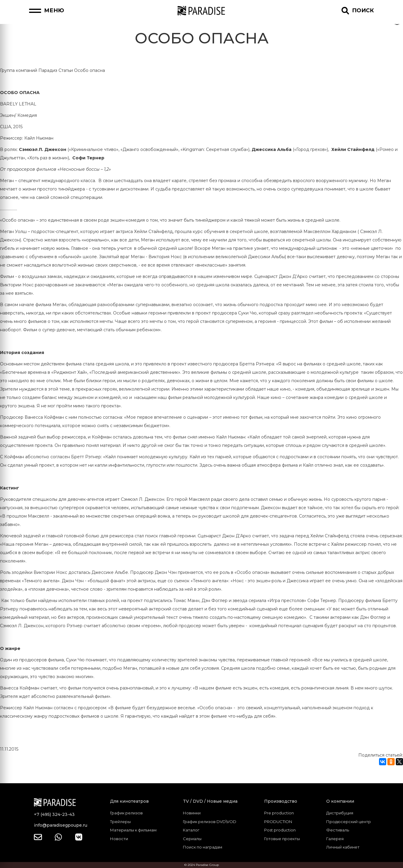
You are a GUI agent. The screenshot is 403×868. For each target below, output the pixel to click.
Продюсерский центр (349, 822)
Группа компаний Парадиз (29, 70)
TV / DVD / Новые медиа (210, 801)
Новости (119, 839)
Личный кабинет (343, 847)
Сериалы (192, 839)
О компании (340, 801)
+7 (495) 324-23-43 (54, 814)
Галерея (335, 839)
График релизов (126, 813)
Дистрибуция (340, 813)
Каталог (191, 830)
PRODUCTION (278, 822)
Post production (280, 830)
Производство (281, 801)
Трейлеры (120, 822)
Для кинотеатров (129, 801)
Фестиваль (338, 830)
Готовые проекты (282, 839)
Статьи (66, 70)
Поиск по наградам (203, 847)
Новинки (192, 813)
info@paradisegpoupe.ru (61, 825)
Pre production (279, 813)
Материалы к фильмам (133, 830)
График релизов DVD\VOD (210, 822)
